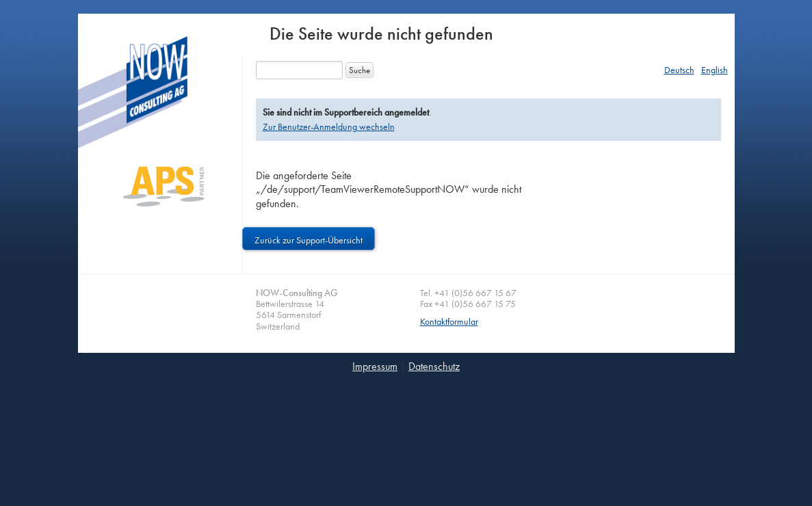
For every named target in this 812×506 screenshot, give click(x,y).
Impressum (375, 366)
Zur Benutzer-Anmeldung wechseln (329, 126)
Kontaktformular (449, 322)
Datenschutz (434, 366)
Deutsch (679, 70)
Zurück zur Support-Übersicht (309, 239)
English (715, 70)
